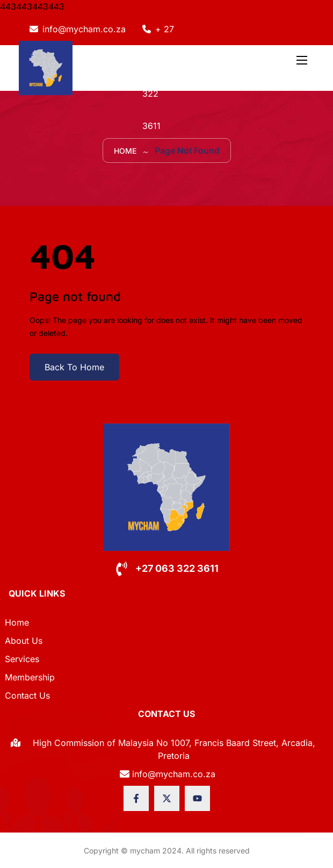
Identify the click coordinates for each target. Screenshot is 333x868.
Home (125, 151)
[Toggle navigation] (301, 60)
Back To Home (74, 367)
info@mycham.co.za (84, 29)
